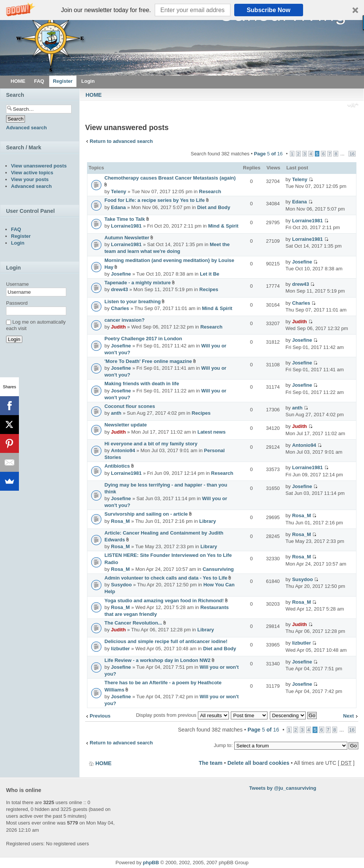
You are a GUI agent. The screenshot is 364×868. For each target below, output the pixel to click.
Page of (268, 154)
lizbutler (120, 649)
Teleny (118, 191)
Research (210, 191)
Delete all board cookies (258, 763)
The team (211, 763)
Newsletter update (126, 425)
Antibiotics (117, 466)
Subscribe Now (269, 10)
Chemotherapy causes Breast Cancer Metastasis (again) (170, 178)
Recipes (209, 289)
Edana (118, 207)
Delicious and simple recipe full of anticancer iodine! (166, 641)
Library (208, 521)
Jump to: (223, 745)
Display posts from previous (182, 715)
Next (348, 716)
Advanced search (26, 128)
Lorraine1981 (126, 226)
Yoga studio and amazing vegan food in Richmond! (164, 601)
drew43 (119, 289)
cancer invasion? (124, 320)
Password (17, 303)
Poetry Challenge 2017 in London (143, 339)
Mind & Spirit (223, 226)
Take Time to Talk (125, 219)
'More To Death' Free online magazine (148, 361)
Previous (100, 716)
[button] (182, 10)
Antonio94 (123, 450)
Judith (118, 327)
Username (17, 284)
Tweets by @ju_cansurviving (283, 788)
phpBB (151, 863)
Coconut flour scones (130, 406)
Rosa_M (120, 521)
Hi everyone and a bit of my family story (151, 444)
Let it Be (209, 274)
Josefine (121, 274)
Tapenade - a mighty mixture (138, 283)
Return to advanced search (121, 141)
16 (352, 154)
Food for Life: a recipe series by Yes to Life (155, 200)
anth (116, 413)
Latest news (212, 432)
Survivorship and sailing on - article (146, 514)
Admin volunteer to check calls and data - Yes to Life (166, 578)
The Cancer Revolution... (133, 623)
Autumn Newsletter (127, 238)
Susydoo (121, 585)
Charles (120, 308)
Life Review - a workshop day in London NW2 (157, 660)
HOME (94, 95)
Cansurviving (218, 569)
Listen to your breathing (133, 301)
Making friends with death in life (142, 384)
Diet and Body (214, 207)
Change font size (353, 106)
